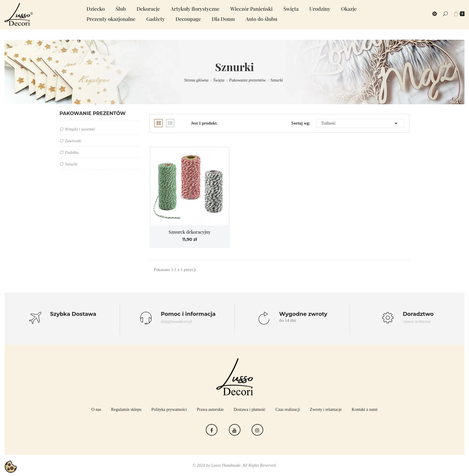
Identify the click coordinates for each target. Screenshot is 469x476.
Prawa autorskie (210, 410)
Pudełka (72, 153)
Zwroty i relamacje (326, 410)
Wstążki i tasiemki (80, 129)
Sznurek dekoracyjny (190, 232)
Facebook (212, 430)
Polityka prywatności (169, 410)
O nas (96, 410)
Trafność (360, 123)
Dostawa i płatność (250, 410)
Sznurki (71, 164)
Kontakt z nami (365, 410)
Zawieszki (73, 141)
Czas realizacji (288, 410)
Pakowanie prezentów (93, 113)
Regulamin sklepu (126, 410)
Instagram (257, 430)
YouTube (235, 430)
